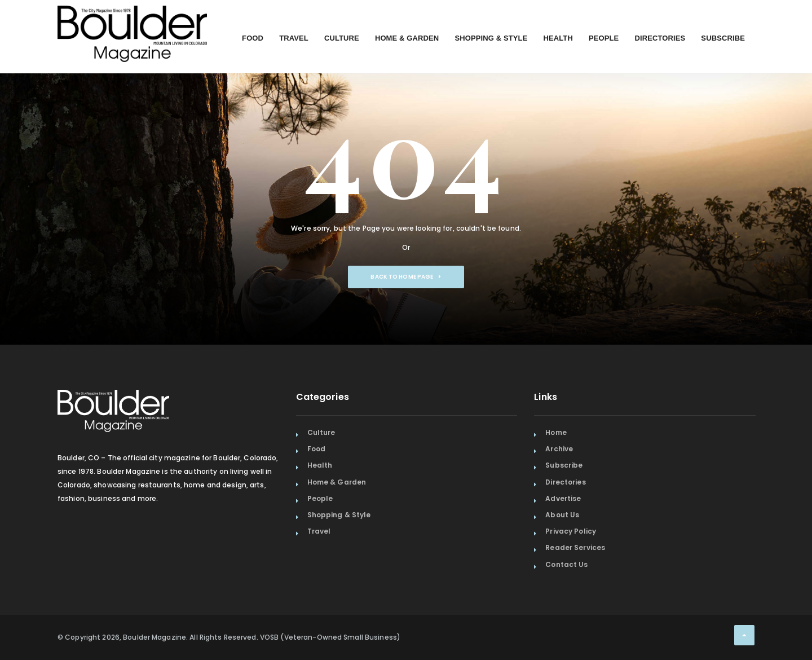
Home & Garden (407, 38)
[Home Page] (132, 20)
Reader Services (575, 547)
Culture (342, 38)
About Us (562, 515)
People (604, 38)
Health (558, 38)
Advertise (563, 498)
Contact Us (566, 564)
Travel (294, 38)
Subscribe (723, 38)
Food (253, 38)
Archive (559, 449)
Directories (660, 38)
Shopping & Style (491, 38)
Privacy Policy (571, 531)
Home (556, 432)
